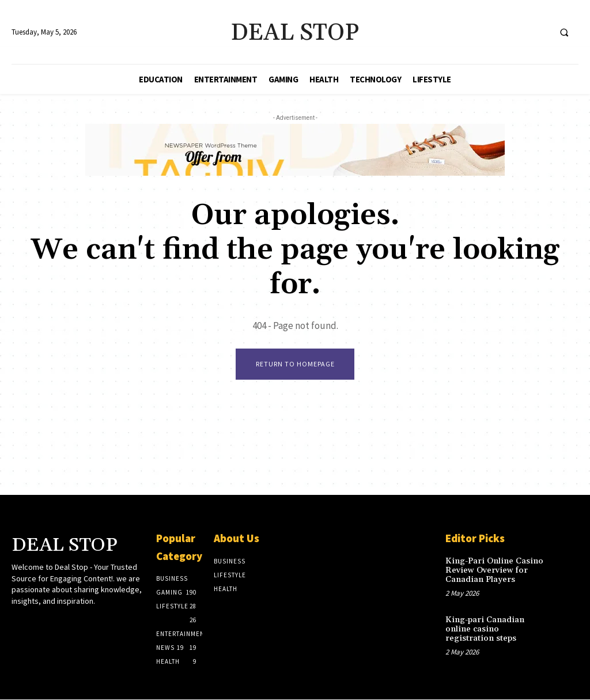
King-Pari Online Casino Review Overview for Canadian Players (491, 570)
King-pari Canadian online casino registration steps (495, 623)
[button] (564, 32)
